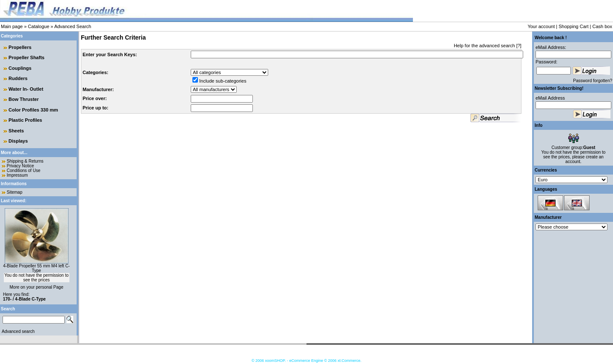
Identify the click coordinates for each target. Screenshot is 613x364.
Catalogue (39, 26)
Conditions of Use (24, 171)
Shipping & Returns (25, 161)
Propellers (20, 47)
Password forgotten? (593, 81)
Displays (18, 141)
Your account (541, 26)
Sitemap (15, 192)
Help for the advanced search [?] (488, 46)
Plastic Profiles (25, 120)
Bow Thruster (24, 99)
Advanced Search (73, 26)
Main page (12, 26)
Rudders (18, 78)
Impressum (17, 175)
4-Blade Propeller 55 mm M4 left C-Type (36, 268)
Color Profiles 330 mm (33, 110)
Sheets (16, 131)
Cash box (602, 26)
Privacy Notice (20, 166)
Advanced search (18, 331)
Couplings (20, 68)
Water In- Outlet (26, 89)
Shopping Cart (573, 26)
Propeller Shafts (26, 57)
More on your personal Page (37, 287)
